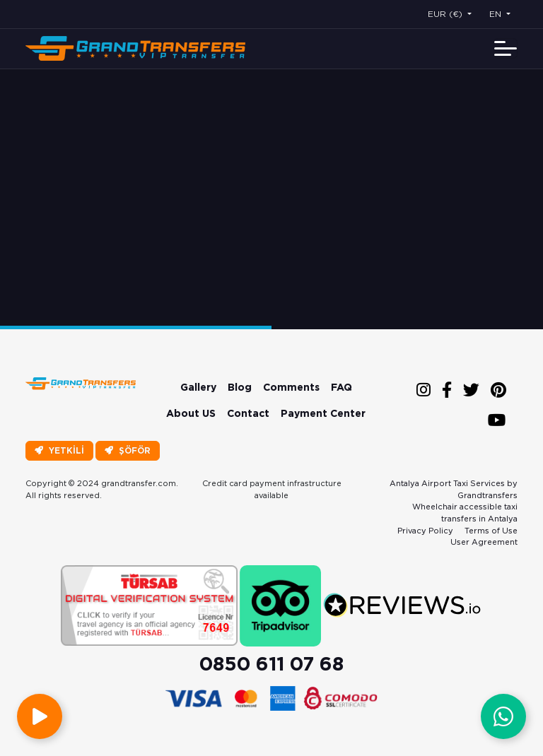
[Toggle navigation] (506, 48)
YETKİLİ (59, 450)
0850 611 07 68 (271, 663)
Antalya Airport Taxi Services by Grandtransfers (454, 489)
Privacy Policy (425, 531)
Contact (248, 413)
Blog (240, 387)
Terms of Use (491, 531)
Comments (291, 387)
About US (191, 413)
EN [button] (497, 14)
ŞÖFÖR (128, 450)
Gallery (198, 387)
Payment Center (323, 413)
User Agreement (484, 542)
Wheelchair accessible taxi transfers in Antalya (465, 513)
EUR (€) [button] (446, 14)
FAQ (341, 387)
